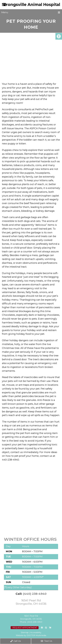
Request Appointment (25, 628)
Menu (5, 12)
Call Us (16, 641)
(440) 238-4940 (35, 594)
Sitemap (25, 633)
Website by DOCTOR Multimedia (31, 635)
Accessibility (36, 633)
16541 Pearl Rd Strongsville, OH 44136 (31, 602)
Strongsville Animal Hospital (31, 5)
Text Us (46, 641)
